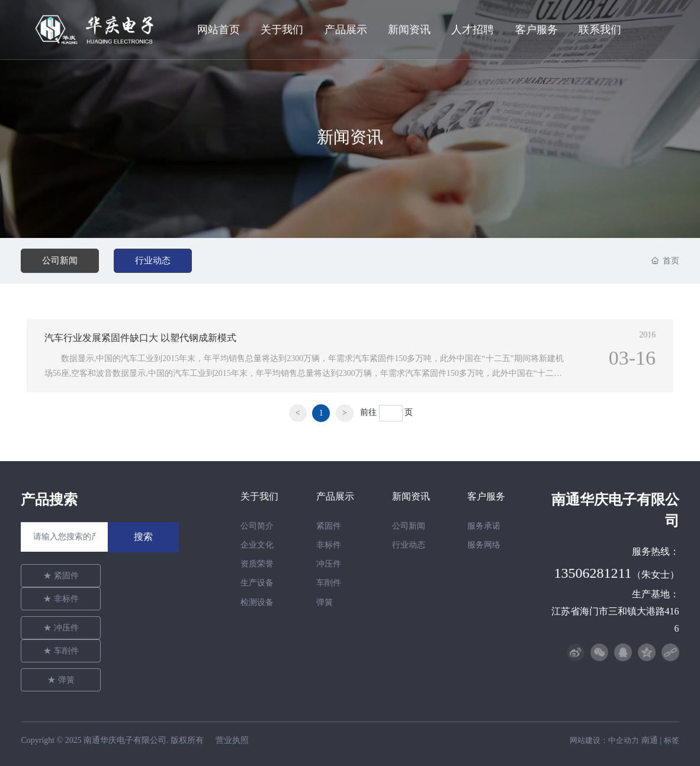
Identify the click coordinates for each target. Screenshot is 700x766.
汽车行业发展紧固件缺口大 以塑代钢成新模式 (140, 338)
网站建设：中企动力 (604, 740)
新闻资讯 (350, 138)
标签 (672, 740)
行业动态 (153, 260)
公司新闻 (60, 260)
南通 (650, 740)
